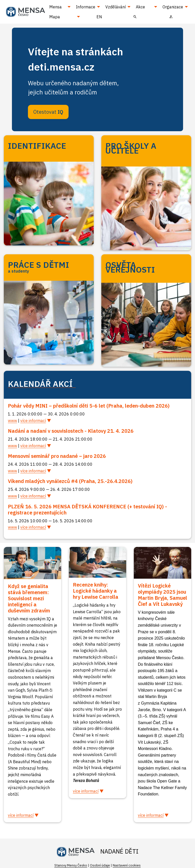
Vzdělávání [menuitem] (116, 7)
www (12, 421)
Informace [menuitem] (86, 7)
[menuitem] (135, 16)
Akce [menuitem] (140, 7)
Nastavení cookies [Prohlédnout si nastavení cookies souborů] (127, 865)
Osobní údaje (100, 865)
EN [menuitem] (99, 17)
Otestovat (48, 112)
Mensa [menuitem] (55, 7)
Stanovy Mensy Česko (71, 865)
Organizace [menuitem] (173, 7)
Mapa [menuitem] (55, 17)
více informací (33, 421)
